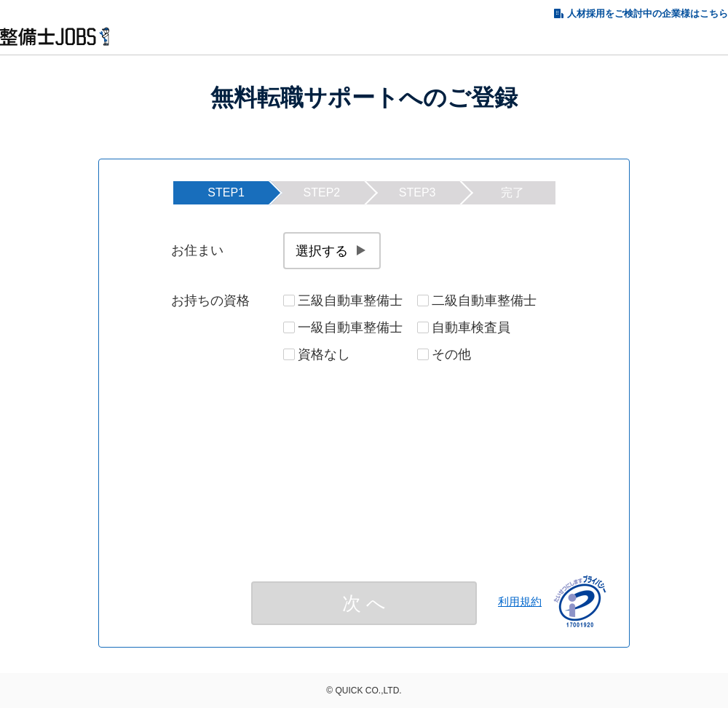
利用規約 (520, 601)
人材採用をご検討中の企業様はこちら (648, 13)
